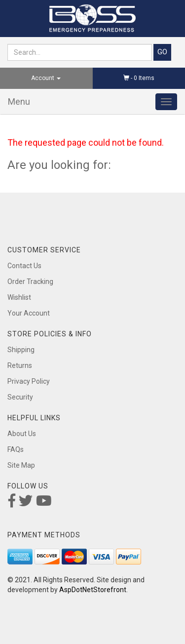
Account (46, 78)
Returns (20, 365)
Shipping (21, 350)
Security (20, 397)
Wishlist (19, 297)
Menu (19, 101)
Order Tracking (30, 282)
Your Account (29, 313)
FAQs (16, 449)
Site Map (21, 465)
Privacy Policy (29, 381)
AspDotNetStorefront (93, 590)
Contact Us (24, 266)
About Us (22, 434)
